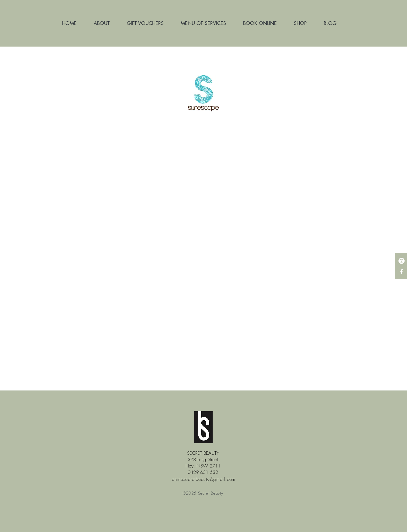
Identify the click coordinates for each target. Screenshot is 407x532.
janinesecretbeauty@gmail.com (203, 479)
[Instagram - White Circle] (402, 261)
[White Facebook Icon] (402, 271)
